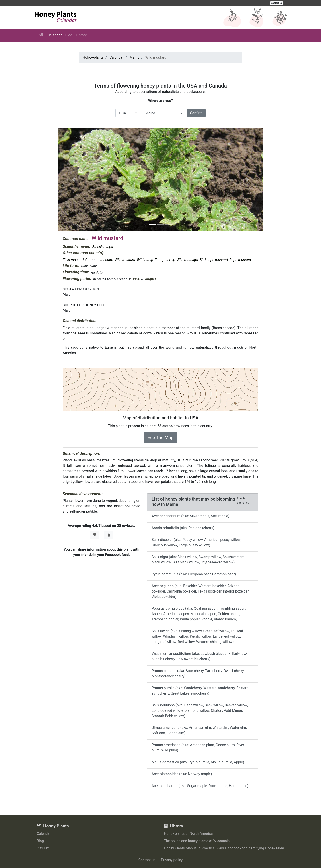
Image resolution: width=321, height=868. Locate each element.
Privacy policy (172, 860)
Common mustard (99, 260)
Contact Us (277, 3)
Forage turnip (165, 260)
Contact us (147, 860)
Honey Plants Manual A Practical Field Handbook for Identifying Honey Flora (224, 848)
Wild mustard (125, 260)
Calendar (55, 35)
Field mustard (73, 260)
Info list (43, 848)
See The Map (160, 438)
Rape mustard (240, 260)
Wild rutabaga (187, 260)
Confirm (196, 113)
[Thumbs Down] (95, 535)
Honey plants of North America (188, 834)
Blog (69, 35)
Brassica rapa (103, 247)
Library (81, 35)
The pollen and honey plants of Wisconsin (197, 841)
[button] (74, 179)
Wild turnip (145, 260)
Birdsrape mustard (214, 260)
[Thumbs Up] (108, 535)
